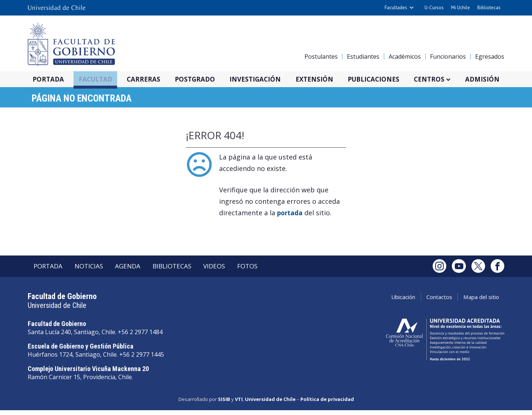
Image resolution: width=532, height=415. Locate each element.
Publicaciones (388, 79)
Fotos (272, 271)
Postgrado (203, 79)
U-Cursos (434, 8)
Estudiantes (363, 56)
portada (291, 215)
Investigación (265, 79)
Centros (446, 79)
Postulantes (321, 56)
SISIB (224, 405)
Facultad (100, 79)
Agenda (139, 271)
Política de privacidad (327, 405)
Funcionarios (448, 56)
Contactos (429, 303)
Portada (51, 79)
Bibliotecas (489, 8)
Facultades (396, 8)
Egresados (490, 56)
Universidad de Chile (270, 405)
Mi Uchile (461, 8)
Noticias (96, 271)
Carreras (150, 79)
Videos (235, 271)
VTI (239, 405)
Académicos (405, 56)
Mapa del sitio (478, 303)
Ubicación (386, 303)
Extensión (326, 79)
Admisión (500, 79)
